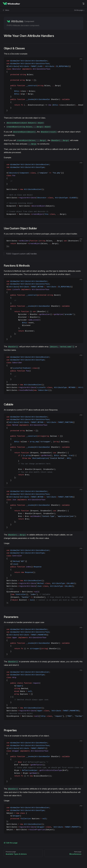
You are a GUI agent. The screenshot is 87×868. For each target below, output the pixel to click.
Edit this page (11, 843)
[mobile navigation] (83, 4)
